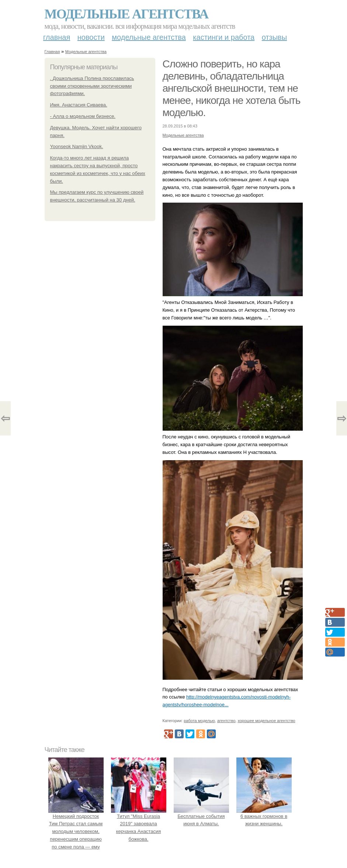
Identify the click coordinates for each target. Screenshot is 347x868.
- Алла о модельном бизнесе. (83, 116)
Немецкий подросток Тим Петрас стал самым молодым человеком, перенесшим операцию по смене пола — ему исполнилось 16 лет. (76, 832)
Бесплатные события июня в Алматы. (201, 816)
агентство (226, 721)
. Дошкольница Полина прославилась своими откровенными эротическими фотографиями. (92, 86)
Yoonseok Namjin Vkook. (77, 146)
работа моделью (199, 721)
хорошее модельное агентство (266, 721)
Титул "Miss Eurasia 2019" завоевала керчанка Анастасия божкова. (139, 824)
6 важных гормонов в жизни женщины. (264, 816)
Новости (91, 37)
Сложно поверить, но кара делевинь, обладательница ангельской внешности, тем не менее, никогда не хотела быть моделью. (232, 88)
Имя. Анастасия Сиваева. (79, 105)
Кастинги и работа (224, 37)
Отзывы (274, 37)
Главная (57, 37)
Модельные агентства (126, 14)
